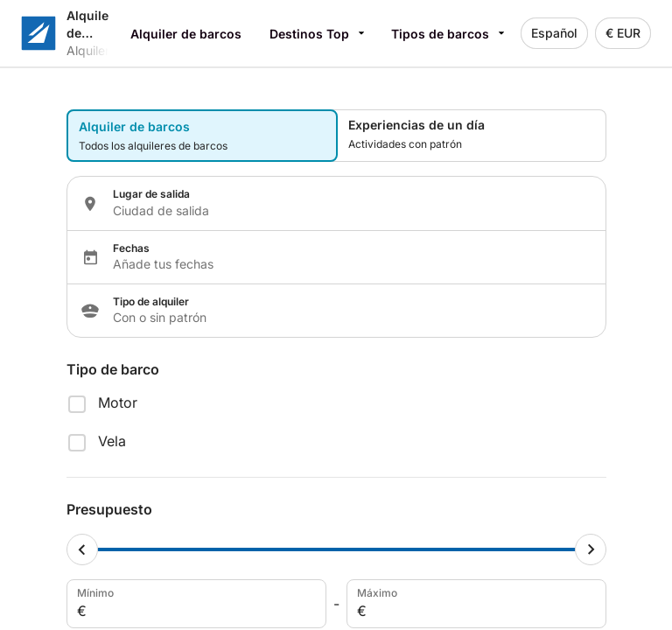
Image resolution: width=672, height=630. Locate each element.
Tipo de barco (113, 369)
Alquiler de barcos (186, 34)
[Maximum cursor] (591, 549)
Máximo (475, 604)
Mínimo (195, 604)
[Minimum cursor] (82, 549)
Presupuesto (109, 509)
